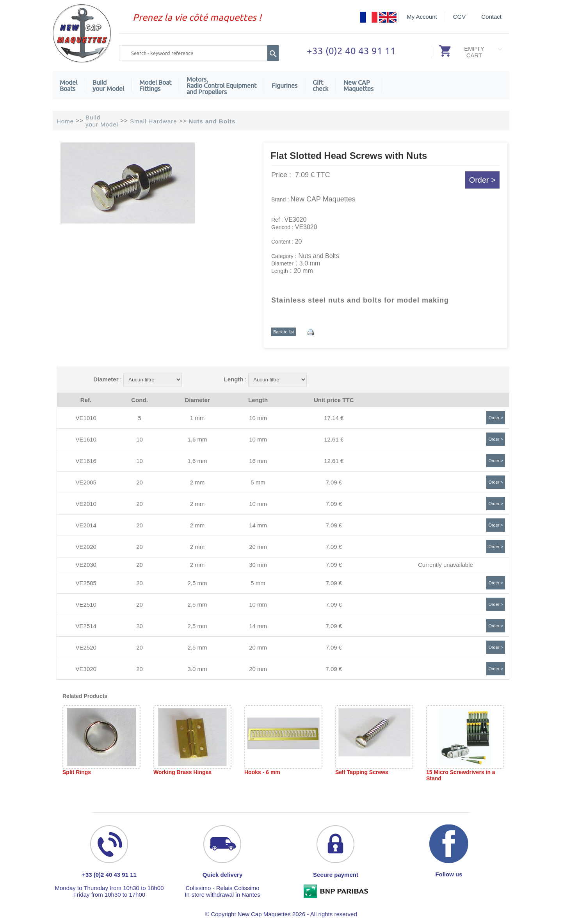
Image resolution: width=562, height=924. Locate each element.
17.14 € (334, 418)
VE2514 (86, 626)
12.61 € (334, 439)
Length (233, 379)
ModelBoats (68, 85)
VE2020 (86, 547)
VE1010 (86, 418)
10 (140, 439)
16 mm (258, 461)
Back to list (284, 332)
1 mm (197, 418)
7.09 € (334, 482)
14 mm (258, 525)
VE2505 (86, 583)
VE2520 (86, 647)
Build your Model (108, 85)
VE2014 (86, 525)
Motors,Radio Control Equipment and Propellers (221, 85)
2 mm (197, 482)
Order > (482, 180)
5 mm (258, 482)
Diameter (106, 379)
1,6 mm (197, 439)
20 (140, 482)
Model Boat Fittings (155, 85)
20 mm (258, 547)
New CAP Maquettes (323, 199)
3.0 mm (197, 669)
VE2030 (86, 565)
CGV (460, 17)
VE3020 (86, 669)
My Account (422, 17)
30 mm (258, 565)
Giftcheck (320, 85)
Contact (491, 17)
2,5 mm (197, 583)
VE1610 (86, 439)
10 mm (258, 418)
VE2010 (86, 504)
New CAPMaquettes (358, 85)
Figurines (285, 85)
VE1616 (86, 461)
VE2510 (86, 604)
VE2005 (86, 482)
